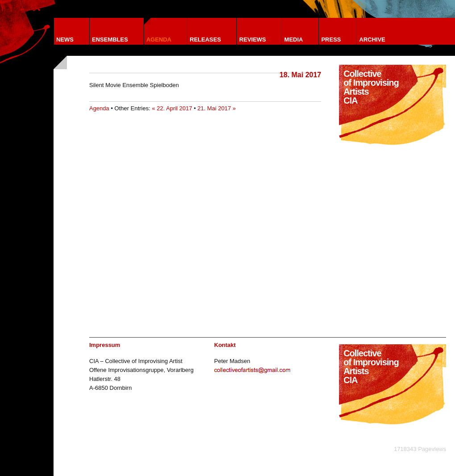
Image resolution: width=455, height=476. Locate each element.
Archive (372, 40)
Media (294, 40)
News (65, 40)
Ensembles (110, 40)
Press (331, 40)
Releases (205, 40)
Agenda (159, 40)
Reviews (252, 40)
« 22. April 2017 (172, 108)
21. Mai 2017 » (217, 108)
